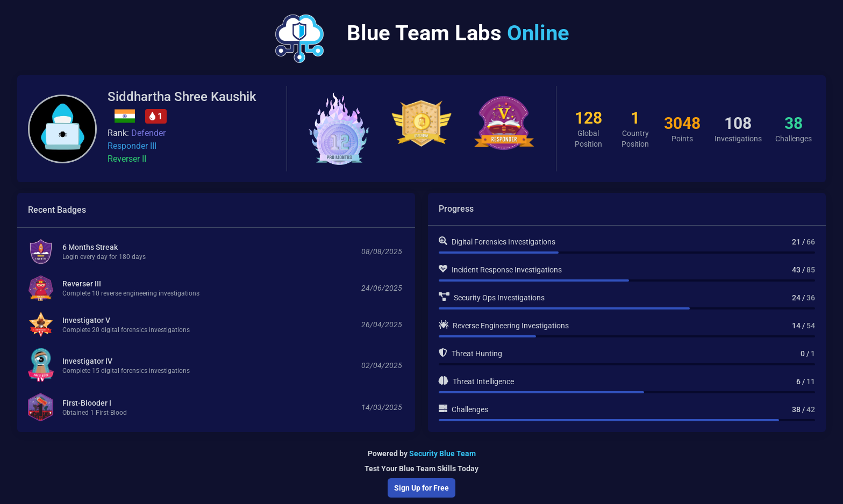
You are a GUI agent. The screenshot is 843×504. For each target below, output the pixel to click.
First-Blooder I (87, 404)
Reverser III (82, 285)
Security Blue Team (442, 453)
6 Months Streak (90, 248)
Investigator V (86, 321)
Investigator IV (87, 362)
